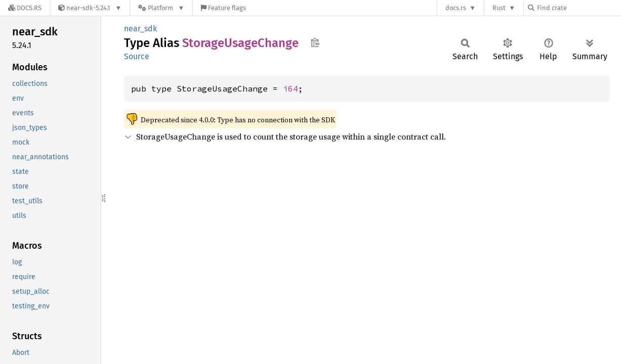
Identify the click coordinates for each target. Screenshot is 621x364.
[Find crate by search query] (578, 8)
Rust (499, 8)
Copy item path (315, 42)
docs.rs (456, 8)
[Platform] (161, 8)
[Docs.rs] (25, 8)
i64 (291, 88)
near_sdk (140, 29)
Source (137, 56)
